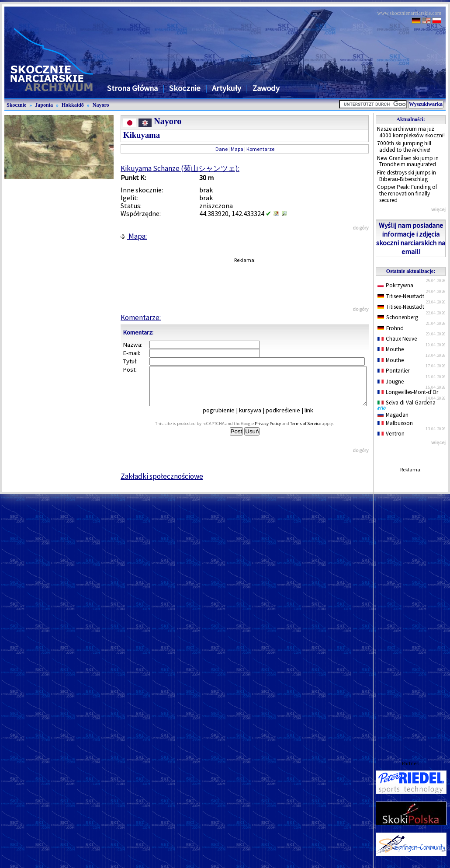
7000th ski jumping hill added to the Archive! (404, 146)
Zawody (266, 88)
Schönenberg (398, 317)
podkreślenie (289, 418)
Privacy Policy (277, 431)
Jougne (391, 382)
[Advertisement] (411, 608)
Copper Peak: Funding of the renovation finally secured (407, 193)
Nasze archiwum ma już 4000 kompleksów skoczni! (411, 132)
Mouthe (391, 349)
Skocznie (185, 88)
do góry (361, 228)
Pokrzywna (395, 285)
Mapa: (134, 236)
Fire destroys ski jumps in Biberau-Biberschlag (407, 176)
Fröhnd (391, 328)
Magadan (393, 415)
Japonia (44, 105)
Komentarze (260, 149)
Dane (222, 149)
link (315, 418)
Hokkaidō (73, 105)
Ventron (391, 434)
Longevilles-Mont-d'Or (408, 392)
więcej (438, 209)
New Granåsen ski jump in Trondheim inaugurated (408, 161)
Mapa (237, 149)
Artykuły (227, 88)
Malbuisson (395, 423)
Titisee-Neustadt (401, 296)
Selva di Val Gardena (408, 404)
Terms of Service (315, 431)
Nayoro (101, 105)
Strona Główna (132, 88)
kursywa (256, 418)
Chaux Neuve (397, 339)
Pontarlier (393, 371)
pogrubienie (225, 418)
